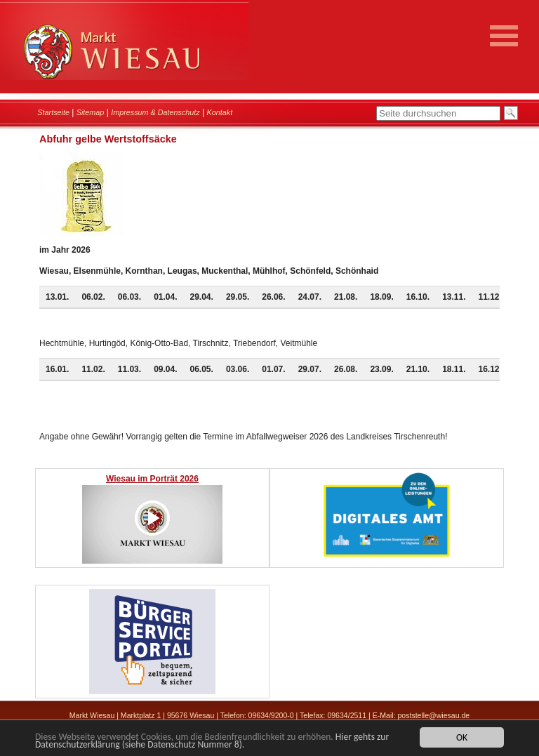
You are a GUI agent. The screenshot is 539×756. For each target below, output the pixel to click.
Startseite (53, 112)
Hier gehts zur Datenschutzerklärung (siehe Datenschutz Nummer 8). (212, 741)
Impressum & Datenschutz (155, 112)
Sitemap (91, 112)
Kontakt (220, 112)
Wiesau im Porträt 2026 (152, 479)
